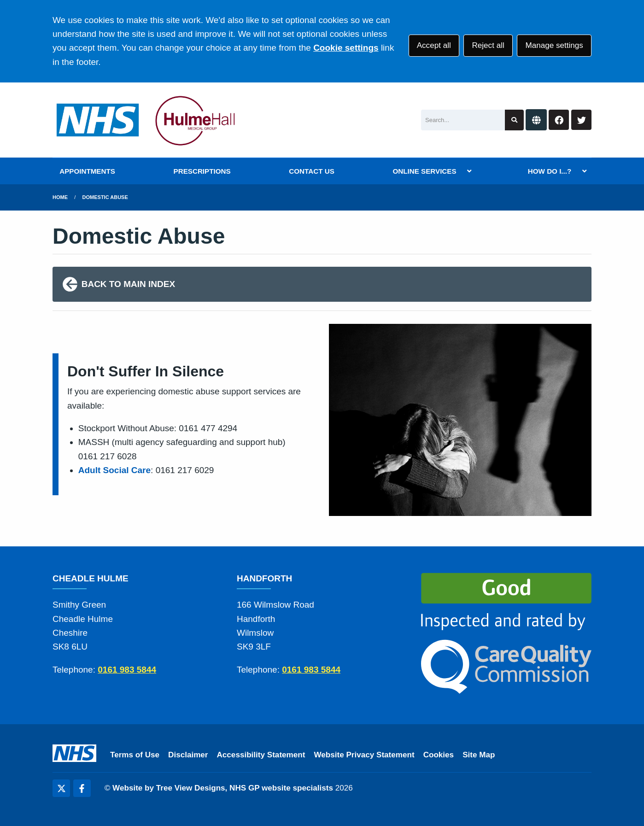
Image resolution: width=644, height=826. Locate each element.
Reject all (488, 45)
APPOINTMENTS (87, 171)
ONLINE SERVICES (424, 171)
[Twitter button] (581, 120)
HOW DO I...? (550, 171)
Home (60, 197)
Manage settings (554, 45)
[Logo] (148, 120)
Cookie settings (346, 48)
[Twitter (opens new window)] (61, 788)
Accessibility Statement (261, 755)
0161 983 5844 (127, 670)
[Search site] (514, 120)
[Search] (463, 120)
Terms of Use (135, 755)
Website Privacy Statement (364, 755)
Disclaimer (188, 755)
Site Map (479, 755)
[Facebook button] (559, 120)
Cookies (439, 755)
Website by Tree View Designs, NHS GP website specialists (223, 788)
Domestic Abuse (105, 197)
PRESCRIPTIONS (202, 171)
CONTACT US (311, 171)
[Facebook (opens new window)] (82, 788)
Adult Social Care (114, 470)
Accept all (434, 45)
